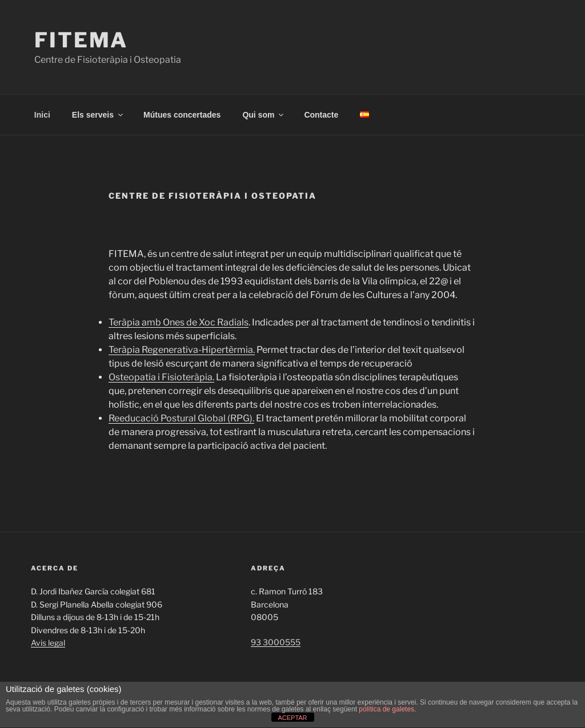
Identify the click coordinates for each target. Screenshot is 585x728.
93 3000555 (276, 642)
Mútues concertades (182, 115)
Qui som (264, 115)
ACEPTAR (292, 718)
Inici (42, 115)
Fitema (81, 40)
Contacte (321, 115)
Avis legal (48, 643)
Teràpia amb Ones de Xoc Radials (179, 322)
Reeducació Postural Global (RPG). (181, 418)
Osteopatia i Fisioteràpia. (161, 377)
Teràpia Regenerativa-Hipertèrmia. (182, 350)
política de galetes (386, 709)
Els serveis (98, 115)
